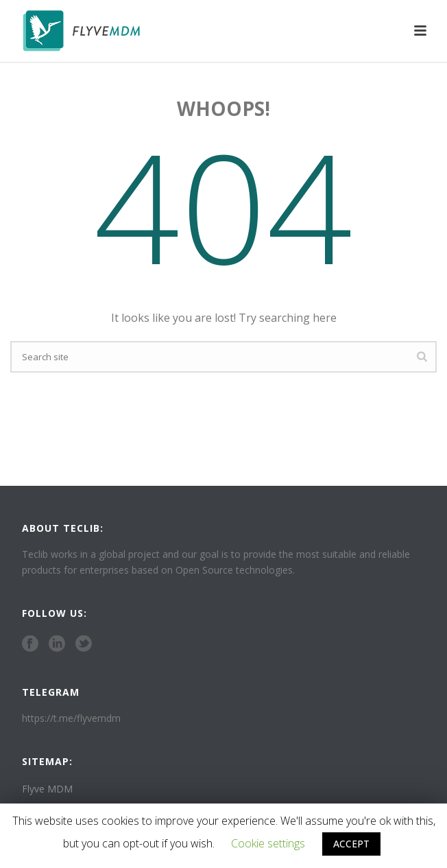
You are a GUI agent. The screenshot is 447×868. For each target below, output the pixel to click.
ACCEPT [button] (351, 844)
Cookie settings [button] (268, 843)
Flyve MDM (47, 789)
